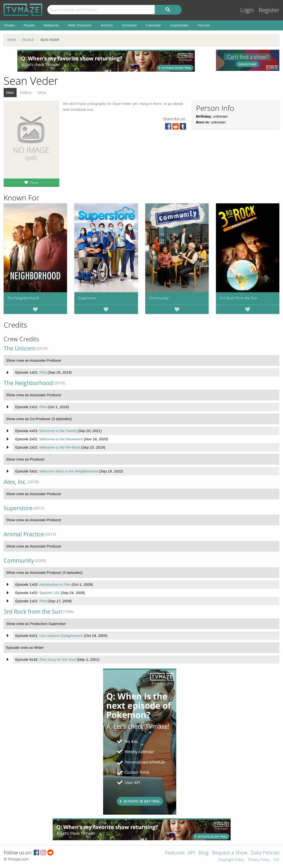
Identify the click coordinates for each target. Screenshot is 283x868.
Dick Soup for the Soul (58, 659)
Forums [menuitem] (204, 25)
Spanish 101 (50, 593)
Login (247, 10)
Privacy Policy (259, 860)
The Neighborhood (23, 298)
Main (10, 92)
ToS (276, 860)
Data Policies (265, 853)
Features (175, 853)
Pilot (43, 372)
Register (269, 10)
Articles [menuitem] (107, 25)
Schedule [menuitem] (129, 25)
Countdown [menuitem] (179, 25)
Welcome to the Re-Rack (60, 447)
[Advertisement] (106, 61)
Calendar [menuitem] (153, 25)
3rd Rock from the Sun (239, 298)
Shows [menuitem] (9, 25)
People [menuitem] (29, 25)
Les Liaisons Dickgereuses (61, 636)
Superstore (87, 298)
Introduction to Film (55, 584)
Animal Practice (24, 534)
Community (159, 298)
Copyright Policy (231, 860)
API (191, 853)
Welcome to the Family (58, 431)
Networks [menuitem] (51, 25)
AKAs (42, 92)
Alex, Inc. (15, 482)
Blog (204, 853)
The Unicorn (20, 348)
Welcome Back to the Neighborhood (69, 471)
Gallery (26, 92)
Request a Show (230, 853)
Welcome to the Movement (61, 439)
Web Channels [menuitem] (80, 25)
